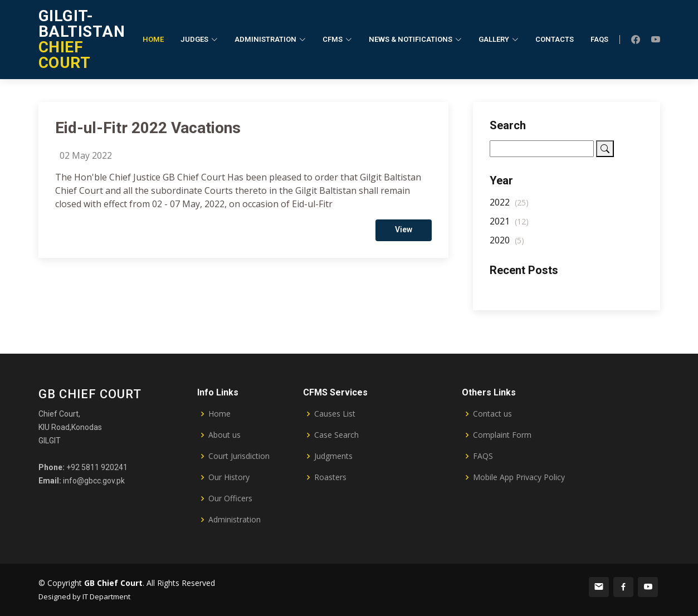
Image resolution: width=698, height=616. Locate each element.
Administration (235, 520)
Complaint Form (502, 435)
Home (153, 39)
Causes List (335, 414)
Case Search (336, 435)
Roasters (330, 477)
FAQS (483, 456)
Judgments (333, 456)
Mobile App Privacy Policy (519, 477)
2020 (507, 247)
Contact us (492, 414)
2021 (509, 228)
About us (224, 435)
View (404, 237)
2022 (509, 209)
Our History (229, 477)
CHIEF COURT (82, 39)
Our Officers (230, 498)
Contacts (555, 39)
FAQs (599, 39)
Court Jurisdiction (239, 456)
